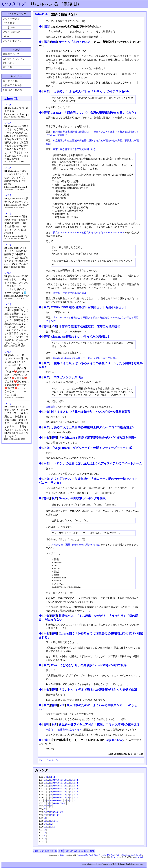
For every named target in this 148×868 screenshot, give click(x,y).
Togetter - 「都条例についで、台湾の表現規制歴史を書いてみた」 (94, 113)
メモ (54, 326)
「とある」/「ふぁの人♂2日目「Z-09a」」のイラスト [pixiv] (91, 91)
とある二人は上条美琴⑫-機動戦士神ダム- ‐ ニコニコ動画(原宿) (92, 427)
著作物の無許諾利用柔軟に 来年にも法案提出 (89, 326)
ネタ (46, 91)
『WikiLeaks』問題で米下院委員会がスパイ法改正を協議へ (98, 438)
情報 (54, 42)
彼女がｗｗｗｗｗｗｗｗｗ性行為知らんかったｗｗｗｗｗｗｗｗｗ (89, 232)
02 (48, 780)
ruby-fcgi (139, 857)
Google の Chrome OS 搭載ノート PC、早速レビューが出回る (85, 358)
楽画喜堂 (51, 407)
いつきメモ (9, 27)
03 (51, 780)
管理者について (11, 54)
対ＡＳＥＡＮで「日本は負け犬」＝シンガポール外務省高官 (91, 412)
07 (62, 780)
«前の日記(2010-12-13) (45, 851)
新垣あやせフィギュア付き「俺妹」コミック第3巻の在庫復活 (99, 724)
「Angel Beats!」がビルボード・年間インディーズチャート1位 (92, 448)
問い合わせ (9, 63)
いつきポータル (11, 19)
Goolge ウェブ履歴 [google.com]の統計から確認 (75, 545)
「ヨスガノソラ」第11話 (67, 377)
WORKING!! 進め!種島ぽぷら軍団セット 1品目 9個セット (89, 307)
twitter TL (11, 99)
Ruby (113, 857)
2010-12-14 (42, 14)
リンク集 (8, 67)
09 (68, 780)
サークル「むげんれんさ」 (76, 42)
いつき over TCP (11, 32)
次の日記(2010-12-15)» (76, 851)
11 (51, 777)
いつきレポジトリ (12, 41)
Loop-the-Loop (114, 740)
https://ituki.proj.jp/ (105, 864)
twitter (6, 36)
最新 (61, 851)
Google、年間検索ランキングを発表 (82, 498)
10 (48, 777)
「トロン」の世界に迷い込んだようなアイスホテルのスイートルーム (96, 463)
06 (60, 780)
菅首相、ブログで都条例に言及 (70, 293)
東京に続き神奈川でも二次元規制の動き (74, 149)
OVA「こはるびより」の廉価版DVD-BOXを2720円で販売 (89, 665)
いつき (8, 105)
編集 (92, 851)
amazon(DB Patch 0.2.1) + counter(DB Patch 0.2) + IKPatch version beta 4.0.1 (110, 855)
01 (45, 780)
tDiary (63, 855)
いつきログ (14, 4)
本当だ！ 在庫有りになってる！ (64, 730)
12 (54, 777)
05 (57, 780)
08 (65, 780)
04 (45, 777)
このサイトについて (13, 59)
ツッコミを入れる (49, 760)
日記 (46, 26)
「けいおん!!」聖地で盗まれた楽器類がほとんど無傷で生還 (98, 690)
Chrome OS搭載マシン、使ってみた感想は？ (80, 337)
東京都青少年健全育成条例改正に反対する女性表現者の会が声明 (88, 140)
